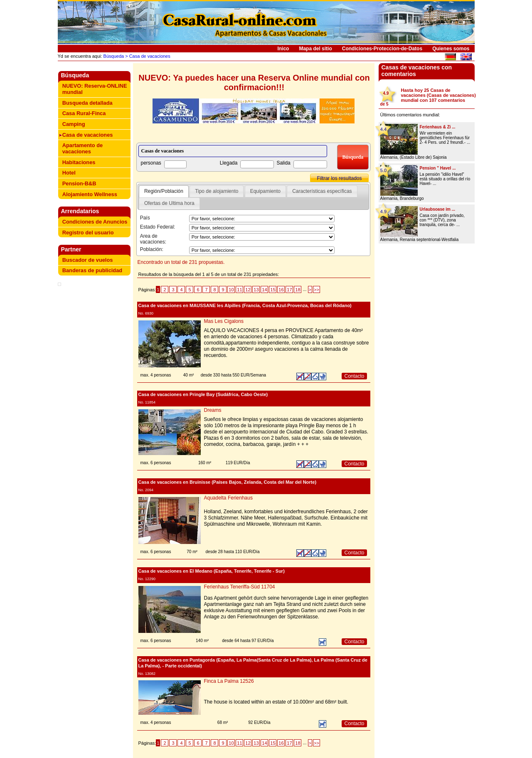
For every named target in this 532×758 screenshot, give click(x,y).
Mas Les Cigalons (224, 321)
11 (239, 290)
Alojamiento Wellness (90, 194)
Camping (74, 124)
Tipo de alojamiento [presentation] (217, 191)
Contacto (354, 376)
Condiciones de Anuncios (95, 222)
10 (231, 290)
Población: (152, 249)
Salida (283, 163)
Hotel (69, 173)
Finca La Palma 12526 (229, 681)
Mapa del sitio (315, 49)
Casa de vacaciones (88, 135)
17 (289, 290)
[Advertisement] (96, 301)
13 (256, 290)
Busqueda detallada (87, 103)
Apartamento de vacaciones (83, 148)
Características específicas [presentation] (322, 191)
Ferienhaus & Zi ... (438, 127)
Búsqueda (113, 56)
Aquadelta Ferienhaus (228, 498)
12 (248, 290)
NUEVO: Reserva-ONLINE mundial (95, 89)
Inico (283, 49)
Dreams (213, 410)
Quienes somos (451, 49)
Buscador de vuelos (88, 260)
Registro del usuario (88, 233)
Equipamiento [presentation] (265, 191)
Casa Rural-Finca (84, 113)
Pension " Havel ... (438, 168)
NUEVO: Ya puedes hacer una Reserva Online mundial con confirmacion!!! (254, 82)
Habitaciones (79, 162)
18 (298, 290)
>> (316, 290)
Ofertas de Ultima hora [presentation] (169, 203)
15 (273, 290)
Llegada (229, 163)
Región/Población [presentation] (164, 191)
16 (281, 290)
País (145, 218)
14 (264, 290)
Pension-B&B (79, 183)
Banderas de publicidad (92, 270)
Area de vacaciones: (153, 239)
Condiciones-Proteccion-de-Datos (382, 49)
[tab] (164, 192)
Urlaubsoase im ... (438, 209)
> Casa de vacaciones (147, 56)
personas (151, 163)
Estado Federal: (158, 227)
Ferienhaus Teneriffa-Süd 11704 (240, 587)
